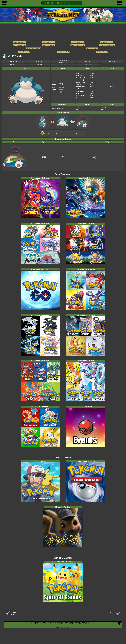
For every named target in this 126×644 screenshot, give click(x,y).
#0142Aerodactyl (14, 613)
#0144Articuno (112, 613)
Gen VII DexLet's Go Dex (63, 61)
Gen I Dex (88, 64)
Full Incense (83, 133)
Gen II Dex (63, 64)
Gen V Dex (112, 61)
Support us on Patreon (63, 627)
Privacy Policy (69, 622)
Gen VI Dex (88, 61)
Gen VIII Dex (38, 61)
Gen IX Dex (14, 61)
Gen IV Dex (14, 64)
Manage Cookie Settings (83, 622)
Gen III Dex (38, 64)
